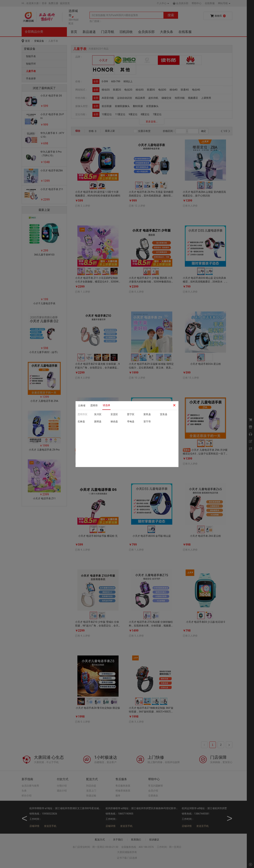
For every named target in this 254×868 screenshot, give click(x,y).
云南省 (82, 406)
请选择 (106, 405)
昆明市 (94, 406)
